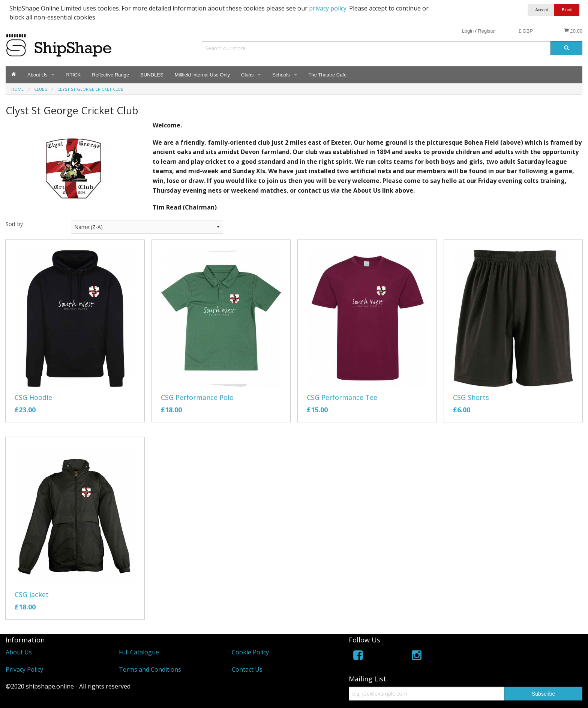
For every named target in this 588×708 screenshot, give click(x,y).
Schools (281, 75)
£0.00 (573, 31)
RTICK (73, 75)
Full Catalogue (139, 652)
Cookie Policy (250, 652)
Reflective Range (110, 75)
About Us (37, 75)
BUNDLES (152, 75)
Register (487, 31)
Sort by (14, 224)
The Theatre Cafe (328, 75)
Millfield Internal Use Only (202, 75)
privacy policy (328, 8)
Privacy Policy (24, 669)
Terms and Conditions (150, 669)
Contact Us (247, 669)
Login (468, 31)
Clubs (247, 75)
